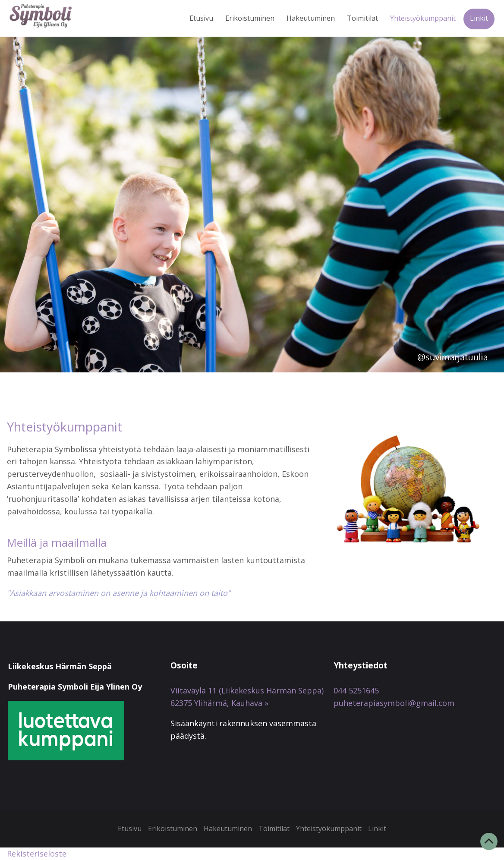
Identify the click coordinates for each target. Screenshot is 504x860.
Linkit (479, 18)
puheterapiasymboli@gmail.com (394, 703)
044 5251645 (356, 690)
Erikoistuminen (250, 18)
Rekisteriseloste (37, 854)
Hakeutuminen (311, 18)
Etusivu (201, 18)
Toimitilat (362, 18)
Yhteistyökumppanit (423, 18)
